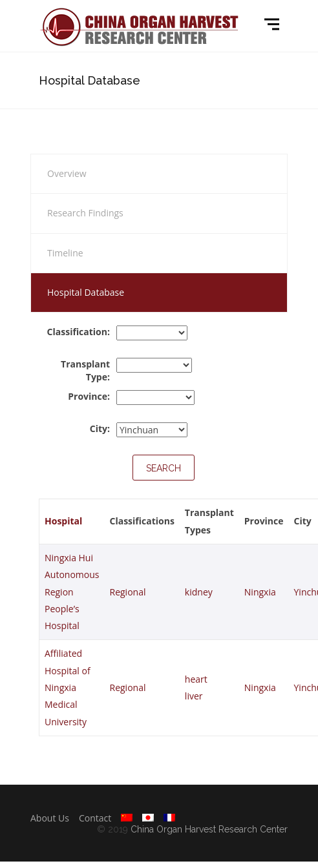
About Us (50, 818)
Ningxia (260, 592)
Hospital (63, 521)
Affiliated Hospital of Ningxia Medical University (68, 687)
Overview (67, 173)
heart (196, 679)
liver (194, 696)
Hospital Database (86, 292)
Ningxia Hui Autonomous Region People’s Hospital (72, 592)
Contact (95, 818)
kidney (199, 592)
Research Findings (85, 213)
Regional (128, 592)
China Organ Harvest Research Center (209, 829)
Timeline (65, 253)
